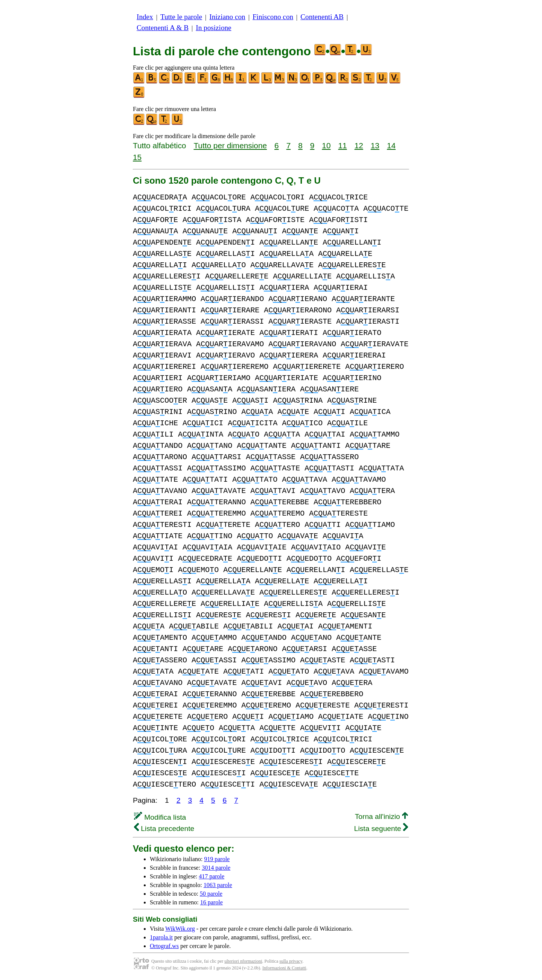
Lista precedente (164, 829)
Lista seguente (381, 829)
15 (137, 157)
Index (145, 17)
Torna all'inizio (381, 816)
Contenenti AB (322, 17)
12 (359, 145)
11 (343, 145)
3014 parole (216, 868)
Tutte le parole (181, 17)
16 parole (212, 902)
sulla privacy (291, 961)
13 (375, 145)
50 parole (211, 894)
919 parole (217, 859)
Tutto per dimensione (230, 145)
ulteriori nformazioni (243, 961)
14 (391, 145)
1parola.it (161, 937)
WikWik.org (180, 929)
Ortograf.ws (164, 946)
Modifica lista (160, 817)
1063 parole (218, 885)
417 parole (212, 876)
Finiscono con (273, 17)
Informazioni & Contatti (284, 968)
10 (326, 145)
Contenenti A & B (163, 28)
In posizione (213, 28)
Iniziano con (227, 17)
